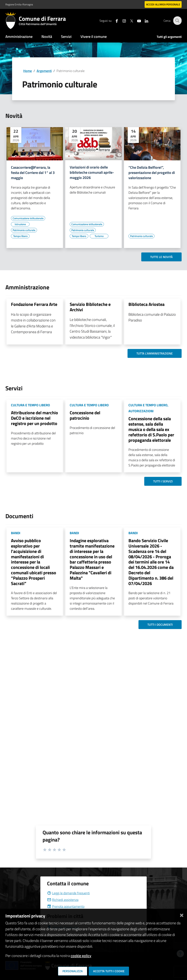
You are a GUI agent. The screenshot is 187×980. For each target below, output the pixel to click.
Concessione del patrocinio (85, 415)
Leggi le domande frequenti (68, 893)
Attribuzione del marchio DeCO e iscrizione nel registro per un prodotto (34, 418)
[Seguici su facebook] (115, 21)
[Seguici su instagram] (122, 21)
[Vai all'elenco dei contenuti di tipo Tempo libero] (20, 236)
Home (28, 71)
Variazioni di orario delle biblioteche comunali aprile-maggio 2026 (92, 172)
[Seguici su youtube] (137, 21)
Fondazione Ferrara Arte (34, 304)
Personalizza (73, 971)
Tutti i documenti (160, 625)
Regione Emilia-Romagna (19, 4)
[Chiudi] (182, 914)
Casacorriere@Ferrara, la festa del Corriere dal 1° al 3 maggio (33, 173)
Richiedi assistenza (63, 900)
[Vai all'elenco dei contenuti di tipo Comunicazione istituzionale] (28, 218)
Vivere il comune (94, 36)
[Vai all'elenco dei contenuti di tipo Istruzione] (20, 224)
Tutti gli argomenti (169, 37)
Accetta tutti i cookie (109, 971)
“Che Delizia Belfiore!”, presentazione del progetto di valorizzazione (152, 173)
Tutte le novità (161, 257)
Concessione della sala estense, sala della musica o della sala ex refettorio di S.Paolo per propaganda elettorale (151, 429)
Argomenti (44, 71)
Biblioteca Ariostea (146, 304)
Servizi (66, 36)
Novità (47, 36)
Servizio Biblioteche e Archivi (90, 307)
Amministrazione (19, 36)
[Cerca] (177, 21)
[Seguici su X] (129, 21)
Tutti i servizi (163, 481)
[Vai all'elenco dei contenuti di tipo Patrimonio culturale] (24, 230)
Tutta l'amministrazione (155, 353)
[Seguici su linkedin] (144, 21)
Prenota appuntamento (66, 906)
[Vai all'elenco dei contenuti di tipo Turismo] (99, 236)
